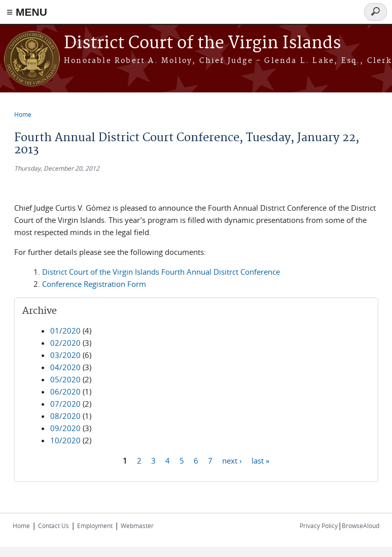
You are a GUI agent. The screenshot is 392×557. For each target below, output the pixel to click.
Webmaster (137, 526)
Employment (95, 526)
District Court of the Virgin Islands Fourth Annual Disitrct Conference (161, 272)
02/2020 (65, 343)
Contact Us (54, 526)
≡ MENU (27, 12)
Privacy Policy (319, 526)
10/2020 (65, 440)
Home (23, 114)
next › (232, 460)
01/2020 (65, 331)
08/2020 (65, 416)
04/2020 (65, 367)
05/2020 (65, 379)
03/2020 (65, 355)
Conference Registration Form (94, 284)
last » (260, 460)
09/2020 (65, 428)
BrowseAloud (361, 526)
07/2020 (65, 404)
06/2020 (65, 391)
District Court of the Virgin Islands (202, 43)
